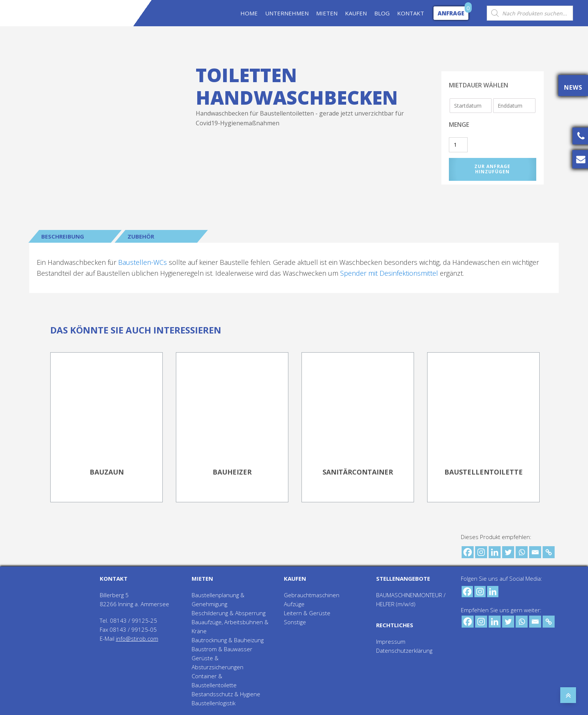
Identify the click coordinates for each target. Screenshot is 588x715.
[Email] (535, 552)
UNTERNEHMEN (287, 13)
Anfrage (451, 13)
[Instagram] (481, 552)
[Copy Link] (549, 552)
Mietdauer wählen (478, 85)
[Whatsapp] (522, 552)
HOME (249, 13)
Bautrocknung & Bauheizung (228, 640)
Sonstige (295, 622)
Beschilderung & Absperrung (229, 613)
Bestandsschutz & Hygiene (226, 694)
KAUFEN (356, 13)
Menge (459, 125)
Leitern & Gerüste (307, 613)
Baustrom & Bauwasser (222, 649)
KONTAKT (411, 13)
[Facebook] (468, 552)
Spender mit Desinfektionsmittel (389, 273)
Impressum (391, 641)
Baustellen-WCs (142, 262)
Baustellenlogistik (214, 703)
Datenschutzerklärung (404, 650)
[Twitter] (508, 552)
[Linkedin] (495, 552)
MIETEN (327, 13)
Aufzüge (294, 604)
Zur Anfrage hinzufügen (492, 169)
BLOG (382, 13)
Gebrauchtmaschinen (312, 595)
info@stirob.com (137, 638)
